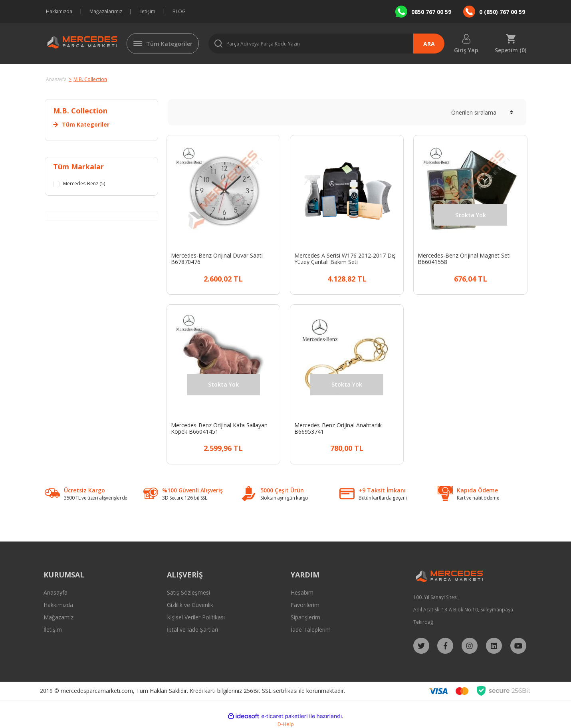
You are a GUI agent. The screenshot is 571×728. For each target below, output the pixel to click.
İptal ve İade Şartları (192, 630)
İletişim (147, 11)
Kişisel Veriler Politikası (196, 617)
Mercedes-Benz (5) (88, 184)
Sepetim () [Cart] (511, 50)
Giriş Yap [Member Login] (466, 50)
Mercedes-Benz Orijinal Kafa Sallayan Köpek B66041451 (219, 428)
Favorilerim (305, 605)
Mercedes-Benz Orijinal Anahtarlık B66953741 (338, 428)
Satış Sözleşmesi (188, 592)
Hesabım (302, 592)
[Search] (326, 44)
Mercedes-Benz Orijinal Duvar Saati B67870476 (217, 259)
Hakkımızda (59, 11)
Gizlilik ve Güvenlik (190, 605)
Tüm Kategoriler (169, 44)
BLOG (179, 11)
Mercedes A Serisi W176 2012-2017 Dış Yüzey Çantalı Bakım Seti (345, 259)
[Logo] (81, 43)
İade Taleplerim (311, 630)
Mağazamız (58, 617)
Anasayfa (56, 592)
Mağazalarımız (106, 11)
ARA (429, 44)
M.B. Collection (90, 79)
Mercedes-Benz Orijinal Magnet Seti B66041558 (464, 259)
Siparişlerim (305, 617)
